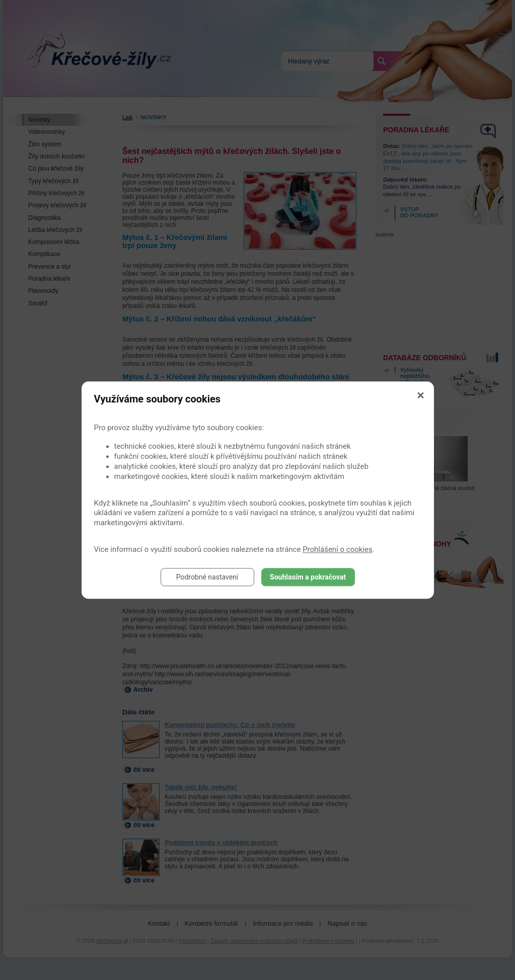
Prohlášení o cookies (338, 549)
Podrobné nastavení (207, 577)
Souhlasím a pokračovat (308, 577)
